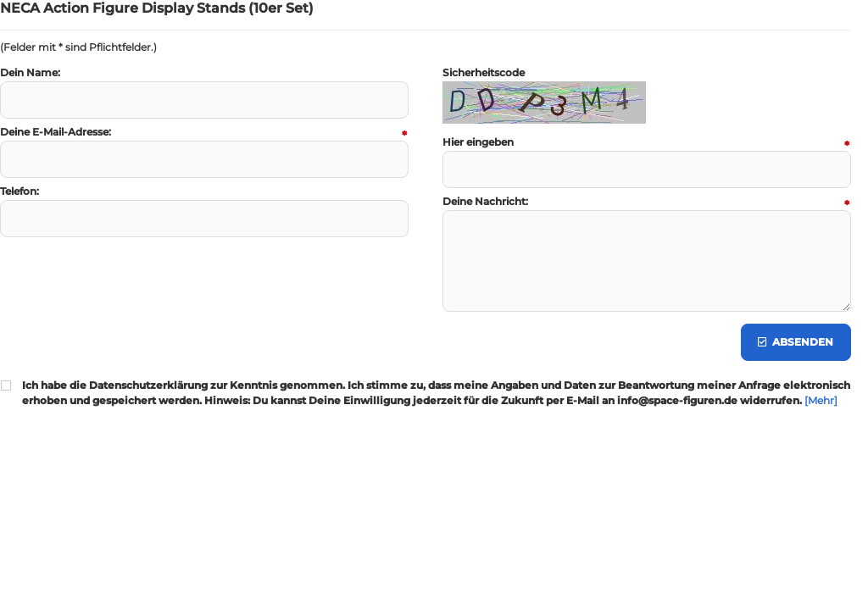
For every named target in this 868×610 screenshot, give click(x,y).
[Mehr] (821, 400)
